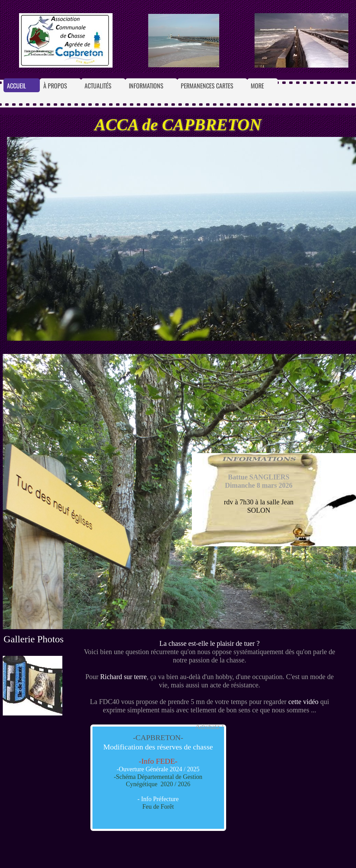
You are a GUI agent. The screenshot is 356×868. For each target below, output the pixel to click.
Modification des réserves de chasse (158, 747)
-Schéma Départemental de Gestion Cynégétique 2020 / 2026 (158, 781)
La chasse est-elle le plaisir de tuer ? (209, 643)
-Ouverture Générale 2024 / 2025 (158, 769)
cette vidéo (303, 702)
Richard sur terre (123, 677)
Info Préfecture (160, 799)
